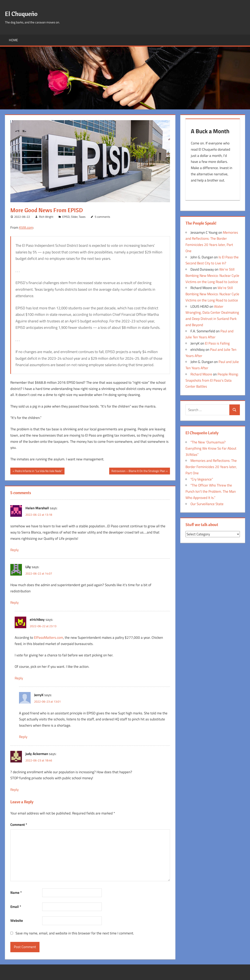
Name (16, 893)
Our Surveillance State (207, 505)
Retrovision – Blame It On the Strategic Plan (138, 471)
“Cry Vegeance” (202, 480)
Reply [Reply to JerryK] (23, 737)
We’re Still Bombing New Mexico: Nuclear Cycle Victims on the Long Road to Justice (212, 277)
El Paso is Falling (217, 345)
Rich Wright (46, 217)
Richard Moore (201, 375)
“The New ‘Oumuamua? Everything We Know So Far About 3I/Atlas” (211, 450)
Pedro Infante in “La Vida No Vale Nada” (38, 471)
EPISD (66, 217)
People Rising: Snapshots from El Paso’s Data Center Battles (212, 382)
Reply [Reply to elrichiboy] (19, 678)
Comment (19, 825)
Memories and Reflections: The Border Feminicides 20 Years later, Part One (211, 468)
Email (16, 907)
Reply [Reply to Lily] (14, 603)
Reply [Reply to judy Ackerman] (14, 790)
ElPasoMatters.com (48, 638)
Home (13, 40)
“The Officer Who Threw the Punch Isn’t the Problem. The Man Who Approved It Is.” (211, 493)
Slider (74, 217)
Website (17, 921)
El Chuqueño (25, 13)
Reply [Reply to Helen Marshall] (14, 550)
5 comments (102, 217)
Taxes (82, 217)
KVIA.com (26, 227)
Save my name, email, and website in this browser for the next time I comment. (75, 933)
